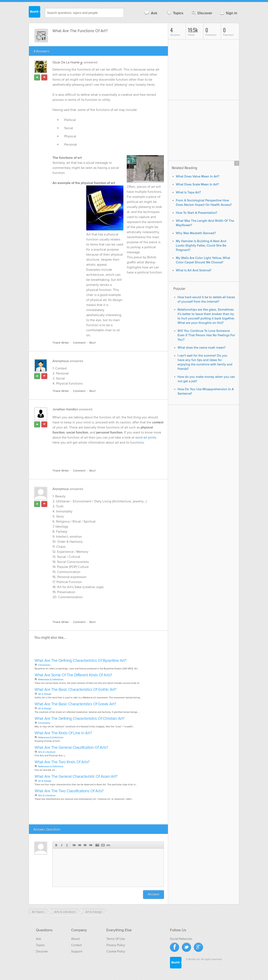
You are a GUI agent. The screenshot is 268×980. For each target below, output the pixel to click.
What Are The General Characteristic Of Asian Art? (76, 777)
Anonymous (61, 361)
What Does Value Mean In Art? (198, 177)
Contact (76, 945)
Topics (175, 13)
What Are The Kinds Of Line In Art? (63, 733)
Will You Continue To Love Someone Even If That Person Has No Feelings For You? (206, 335)
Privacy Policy (116, 945)
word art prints (146, 437)
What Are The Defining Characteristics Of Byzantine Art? (81, 661)
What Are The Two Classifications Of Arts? (69, 791)
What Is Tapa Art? (188, 192)
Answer (154, 894)
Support (77, 951)
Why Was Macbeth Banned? (196, 233)
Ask (151, 13)
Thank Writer (61, 343)
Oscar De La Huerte (66, 62)
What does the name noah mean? (201, 348)
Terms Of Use (116, 939)
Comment (79, 343)
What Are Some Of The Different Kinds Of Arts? (73, 675)
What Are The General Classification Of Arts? (71, 748)
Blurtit (35, 12)
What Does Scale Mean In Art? (197, 185)
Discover (202, 13)
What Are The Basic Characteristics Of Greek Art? (75, 704)
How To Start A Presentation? (197, 213)
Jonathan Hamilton (65, 409)
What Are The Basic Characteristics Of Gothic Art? (76, 690)
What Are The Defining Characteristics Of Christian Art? (80, 719)
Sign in (228, 13)
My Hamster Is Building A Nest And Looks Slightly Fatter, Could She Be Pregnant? (201, 246)
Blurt (92, 343)
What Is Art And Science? (194, 270)
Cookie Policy (116, 951)
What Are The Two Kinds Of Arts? (62, 762)
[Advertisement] (101, 456)
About (75, 939)
